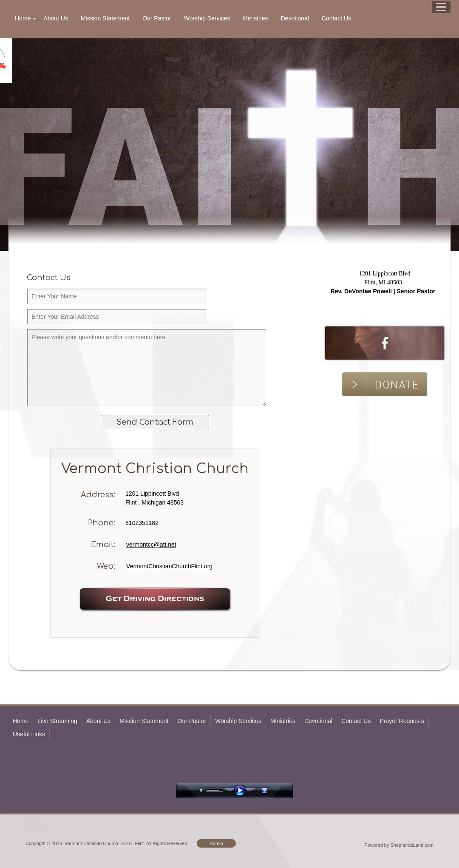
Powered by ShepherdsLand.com (399, 845)
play (242, 790)
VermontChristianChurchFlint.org (169, 566)
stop (272, 790)
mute (203, 790)
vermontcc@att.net (151, 545)
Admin (216, 843)
